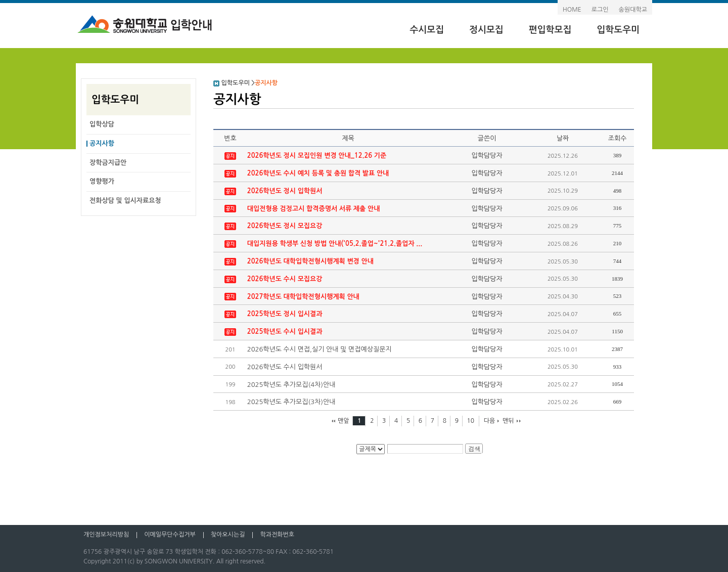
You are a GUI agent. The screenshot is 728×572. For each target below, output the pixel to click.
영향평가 (102, 181)
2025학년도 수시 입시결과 (285, 332)
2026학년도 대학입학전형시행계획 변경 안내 (310, 261)
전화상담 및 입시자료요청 (125, 201)
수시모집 (427, 30)
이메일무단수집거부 (170, 535)
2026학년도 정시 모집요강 (285, 226)
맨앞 (344, 421)
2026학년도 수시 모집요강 (285, 279)
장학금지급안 (108, 163)
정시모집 (486, 30)
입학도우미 (618, 30)
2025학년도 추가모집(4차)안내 (291, 385)
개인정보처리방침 (106, 535)
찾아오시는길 (228, 535)
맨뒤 (508, 421)
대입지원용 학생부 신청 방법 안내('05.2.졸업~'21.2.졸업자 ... (335, 244)
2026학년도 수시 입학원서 (285, 367)
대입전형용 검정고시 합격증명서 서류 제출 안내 (314, 209)
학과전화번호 (277, 535)
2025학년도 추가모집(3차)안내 (291, 402)
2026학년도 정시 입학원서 (285, 191)
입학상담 (102, 124)
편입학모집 (550, 30)
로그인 (600, 10)
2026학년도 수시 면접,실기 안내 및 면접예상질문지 (320, 349)
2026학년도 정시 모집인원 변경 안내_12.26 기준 (317, 156)
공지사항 (102, 143)
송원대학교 (633, 10)
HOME (572, 10)
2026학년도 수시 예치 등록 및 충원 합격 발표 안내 (318, 173)
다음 (490, 421)
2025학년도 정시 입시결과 (285, 314)
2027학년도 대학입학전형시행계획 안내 (303, 297)
